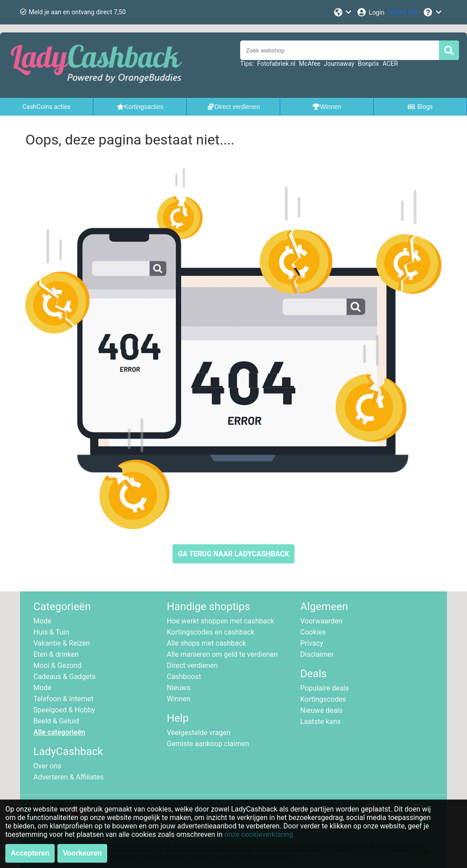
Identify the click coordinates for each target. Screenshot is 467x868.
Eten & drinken (56, 654)
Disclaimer (317, 654)
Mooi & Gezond (57, 665)
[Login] (370, 12)
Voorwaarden (321, 621)
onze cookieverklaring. (260, 834)
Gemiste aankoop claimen (208, 744)
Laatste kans (320, 721)
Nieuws (179, 688)
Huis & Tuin (51, 632)
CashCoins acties (46, 107)
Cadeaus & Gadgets (64, 677)
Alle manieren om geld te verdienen (222, 654)
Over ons (47, 766)
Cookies (313, 632)
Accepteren (30, 853)
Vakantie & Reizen (62, 643)
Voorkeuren (82, 853)
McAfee (310, 64)
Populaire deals (325, 688)
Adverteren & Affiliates (68, 777)
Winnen (179, 699)
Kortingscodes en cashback (211, 632)
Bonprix (368, 64)
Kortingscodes (323, 699)
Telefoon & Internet (63, 699)
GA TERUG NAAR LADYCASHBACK (233, 554)
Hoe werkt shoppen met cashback (221, 621)
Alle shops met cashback (206, 643)
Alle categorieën (59, 732)
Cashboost (184, 677)
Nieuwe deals (321, 710)
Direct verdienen (192, 665)
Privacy (312, 643)
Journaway (339, 64)
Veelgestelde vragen (199, 733)
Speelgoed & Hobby (64, 710)
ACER (390, 64)
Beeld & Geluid (56, 721)
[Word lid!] (403, 12)
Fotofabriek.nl (276, 64)
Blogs (420, 107)
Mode (42, 621)
